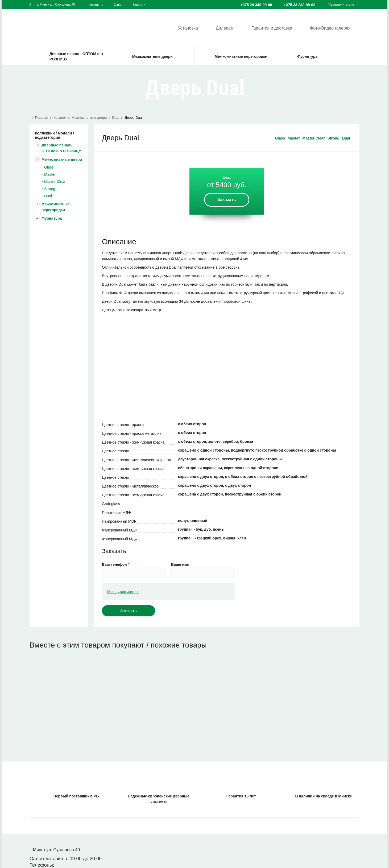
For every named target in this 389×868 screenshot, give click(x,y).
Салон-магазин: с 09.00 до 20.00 (66, 859)
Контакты (96, 5)
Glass (49, 167)
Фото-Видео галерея (330, 28)
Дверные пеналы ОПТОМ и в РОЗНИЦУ (61, 148)
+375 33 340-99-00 (299, 5)
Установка (185, 28)
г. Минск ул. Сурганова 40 (56, 5)
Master (50, 174)
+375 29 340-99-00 (256, 5)
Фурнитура (52, 218)
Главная (40, 118)
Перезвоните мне (341, 5)
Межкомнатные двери (89, 118)
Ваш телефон (115, 564)
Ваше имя (180, 564)
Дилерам (223, 28)
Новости (139, 5)
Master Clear (55, 182)
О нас (118, 5)
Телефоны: (42, 865)
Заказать (227, 200)
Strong (50, 189)
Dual (116, 118)
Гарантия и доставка (271, 28)
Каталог (60, 118)
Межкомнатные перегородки (56, 207)
